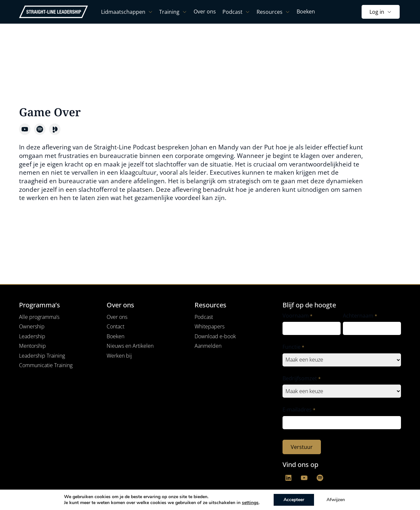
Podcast (204, 317)
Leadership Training (42, 356)
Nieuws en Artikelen (130, 346)
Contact (115, 326)
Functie (293, 347)
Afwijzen (336, 500)
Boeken (115, 336)
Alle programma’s (39, 317)
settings (250, 503)
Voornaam (297, 316)
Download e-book (215, 336)
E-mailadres (299, 410)
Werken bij (119, 356)
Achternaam (360, 316)
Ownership (32, 326)
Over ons (117, 317)
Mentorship (32, 346)
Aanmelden (208, 346)
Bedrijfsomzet (301, 378)
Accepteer (294, 500)
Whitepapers (210, 326)
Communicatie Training (46, 365)
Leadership (32, 336)
